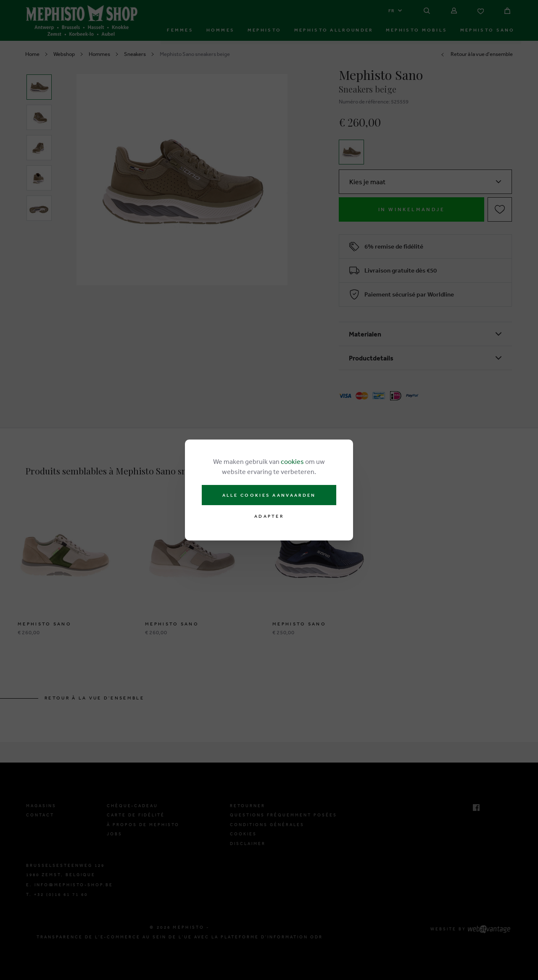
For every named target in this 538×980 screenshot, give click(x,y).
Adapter (269, 516)
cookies (292, 461)
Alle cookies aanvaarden (269, 495)
